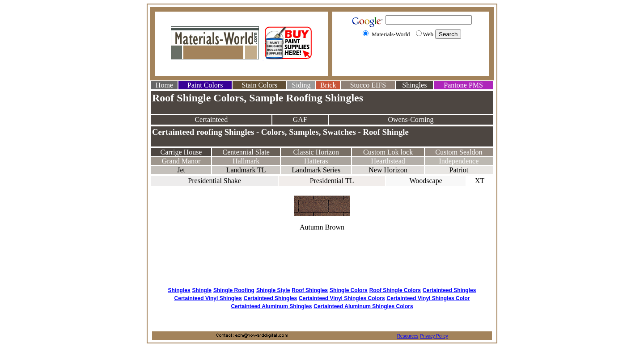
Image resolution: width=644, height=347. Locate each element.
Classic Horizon (316, 152)
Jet (181, 170)
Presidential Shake (214, 181)
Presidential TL (332, 181)
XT (480, 181)
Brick (328, 85)
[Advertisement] (411, 59)
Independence (459, 161)
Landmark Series (316, 170)
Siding (301, 85)
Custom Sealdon (459, 152)
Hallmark (246, 161)
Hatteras (316, 161)
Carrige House (181, 152)
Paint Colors (205, 85)
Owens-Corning (411, 119)
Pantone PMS (463, 85)
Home (164, 85)
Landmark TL (246, 170)
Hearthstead (388, 161)
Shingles (414, 85)
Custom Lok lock (388, 152)
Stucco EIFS (368, 85)
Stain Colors (259, 85)
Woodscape (426, 181)
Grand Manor (181, 161)
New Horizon (388, 170)
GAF (300, 119)
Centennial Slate (246, 152)
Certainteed (211, 119)
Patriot (459, 170)
